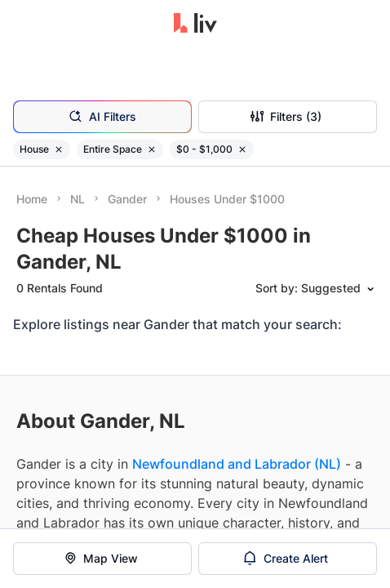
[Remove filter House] (59, 149)
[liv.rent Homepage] (195, 24)
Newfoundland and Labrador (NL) (237, 464)
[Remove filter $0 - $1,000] (242, 149)
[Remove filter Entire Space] (152, 149)
